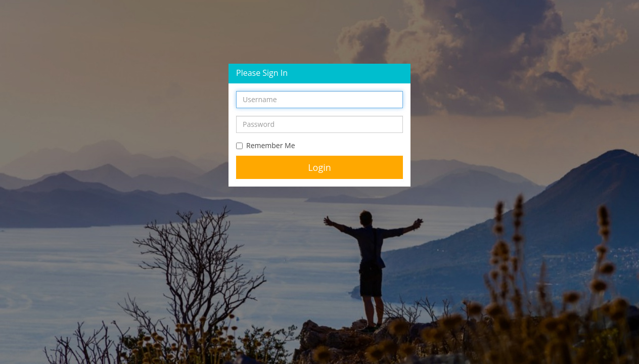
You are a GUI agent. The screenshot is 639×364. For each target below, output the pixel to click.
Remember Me (266, 145)
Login (319, 167)
